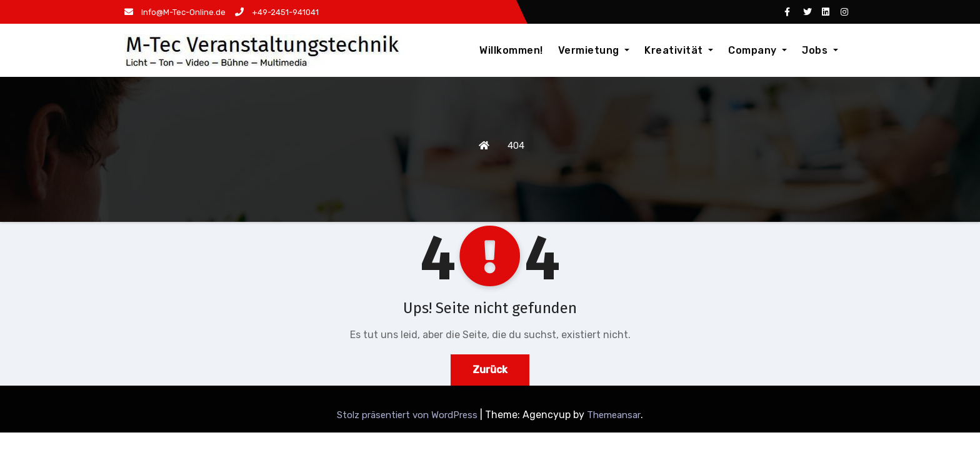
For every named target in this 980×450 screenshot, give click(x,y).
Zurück (490, 370)
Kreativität (679, 50)
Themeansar (614, 415)
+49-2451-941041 (277, 12)
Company (757, 50)
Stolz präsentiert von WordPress (408, 415)
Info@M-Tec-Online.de (175, 12)
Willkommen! (511, 50)
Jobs (820, 50)
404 (516, 146)
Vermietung (594, 50)
